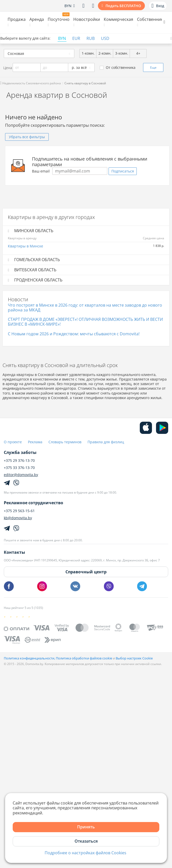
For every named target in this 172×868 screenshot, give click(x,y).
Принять (86, 827)
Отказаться (86, 841)
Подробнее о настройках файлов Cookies (85, 853)
